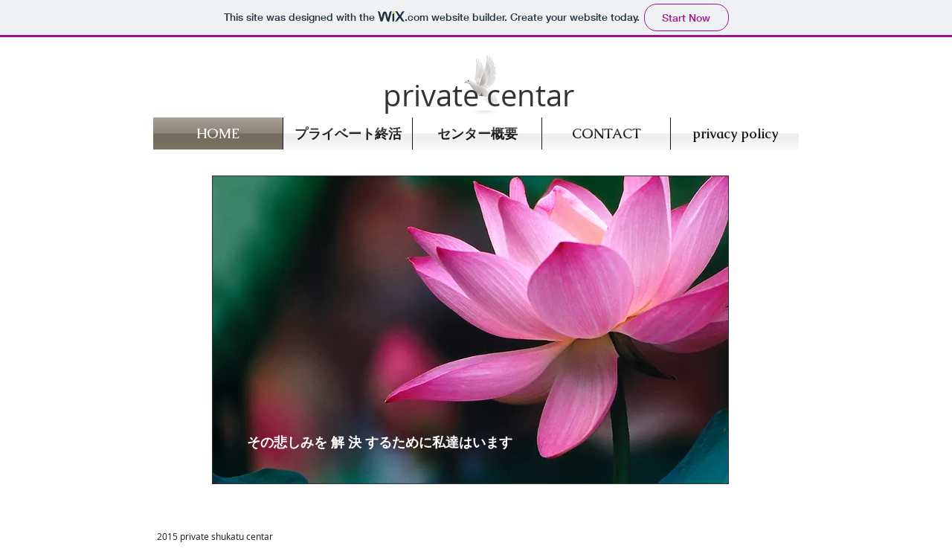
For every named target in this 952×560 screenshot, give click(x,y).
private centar (479, 95)
